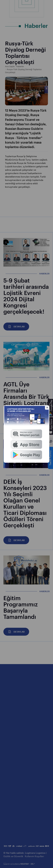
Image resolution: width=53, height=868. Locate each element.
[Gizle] (47, 407)
